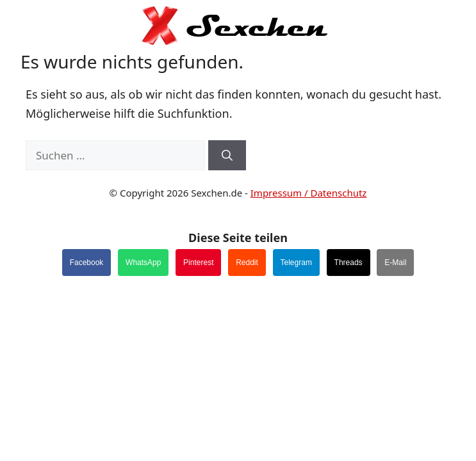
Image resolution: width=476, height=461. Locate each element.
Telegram (296, 263)
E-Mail (395, 263)
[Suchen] (227, 156)
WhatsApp (143, 263)
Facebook (87, 263)
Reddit (247, 263)
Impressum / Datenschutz (309, 193)
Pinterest (198, 263)
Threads (349, 263)
